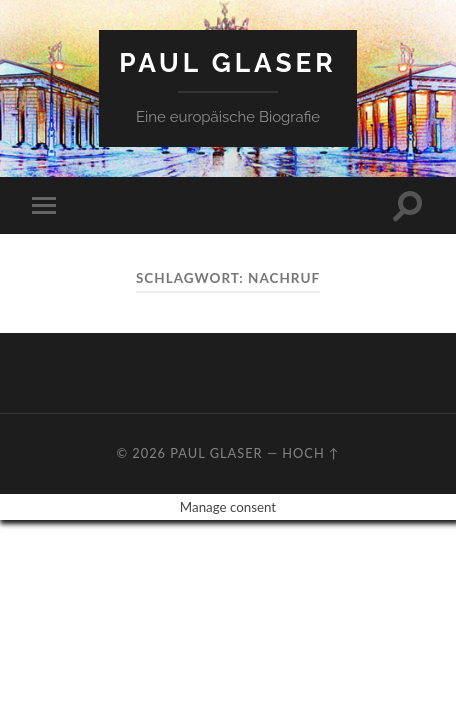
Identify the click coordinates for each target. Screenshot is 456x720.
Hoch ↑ (310, 453)
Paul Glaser (228, 62)
